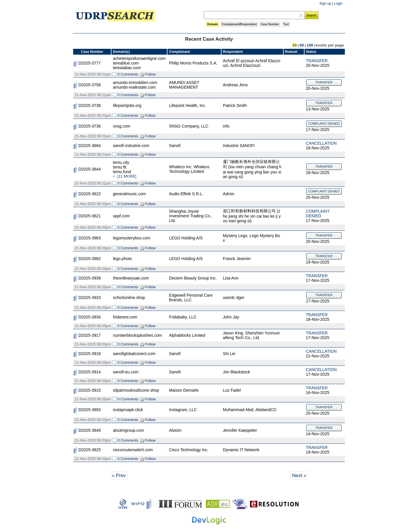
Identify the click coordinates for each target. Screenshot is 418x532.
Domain (213, 24)
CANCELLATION (321, 143)
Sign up (325, 3)
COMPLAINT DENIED (324, 123)
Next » (299, 475)
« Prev (119, 475)
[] (127, 176)
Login (338, 3)
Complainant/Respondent (239, 24)
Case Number (270, 24)
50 (302, 45)
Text (286, 24)
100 (310, 45)
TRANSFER (317, 61)
